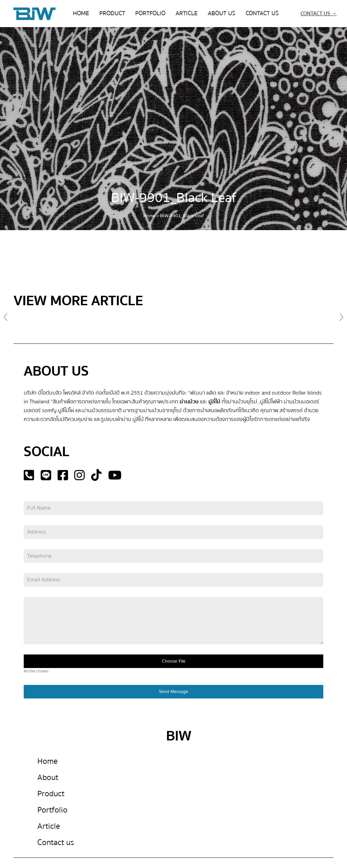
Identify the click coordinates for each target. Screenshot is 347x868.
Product (51, 794)
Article (49, 826)
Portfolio (52, 810)
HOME (81, 13)
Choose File (174, 661)
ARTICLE (187, 13)
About (48, 777)
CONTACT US (262, 13)
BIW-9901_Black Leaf (174, 198)
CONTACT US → (319, 14)
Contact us (56, 842)
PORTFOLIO (150, 13)
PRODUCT (112, 13)
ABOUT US (222, 13)
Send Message (173, 692)
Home (149, 216)
